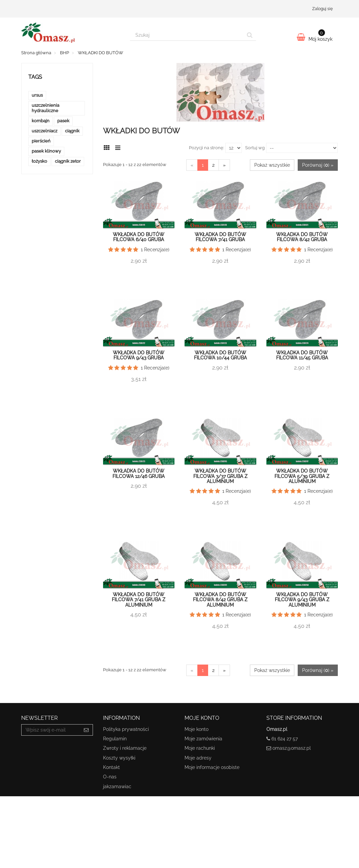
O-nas (110, 777)
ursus (37, 95)
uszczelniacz (44, 131)
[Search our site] (187, 35)
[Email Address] (51, 730)
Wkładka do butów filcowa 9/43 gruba (139, 355)
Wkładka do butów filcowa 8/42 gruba (302, 237)
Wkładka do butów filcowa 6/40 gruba (139, 237)
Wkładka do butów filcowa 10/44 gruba (220, 355)
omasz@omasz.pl (292, 748)
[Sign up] (86, 730)
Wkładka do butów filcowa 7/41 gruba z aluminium (139, 600)
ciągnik (72, 131)
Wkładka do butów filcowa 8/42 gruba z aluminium (220, 600)
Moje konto (197, 729)
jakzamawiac (117, 786)
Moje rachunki (200, 748)
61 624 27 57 (285, 739)
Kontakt (111, 767)
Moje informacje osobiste (212, 767)
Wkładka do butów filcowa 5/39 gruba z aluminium (302, 476)
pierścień (41, 141)
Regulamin (115, 739)
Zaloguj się (322, 9)
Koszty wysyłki (119, 758)
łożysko (39, 161)
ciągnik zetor (68, 161)
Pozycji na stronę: (206, 148)
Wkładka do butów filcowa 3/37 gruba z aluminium (220, 476)
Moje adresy (198, 758)
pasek (63, 121)
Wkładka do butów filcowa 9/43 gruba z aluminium (302, 600)
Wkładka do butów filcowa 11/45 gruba (302, 355)
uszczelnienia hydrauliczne (45, 108)
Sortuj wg (255, 148)
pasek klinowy (46, 151)
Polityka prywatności (126, 729)
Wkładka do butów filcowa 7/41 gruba (220, 237)
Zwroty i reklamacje (125, 748)
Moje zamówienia (203, 739)
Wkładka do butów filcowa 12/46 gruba (139, 473)
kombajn (41, 121)
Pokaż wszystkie (272, 165)
